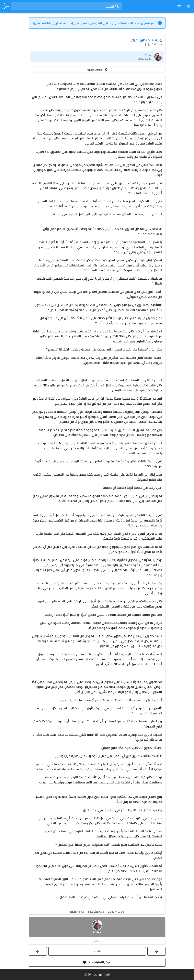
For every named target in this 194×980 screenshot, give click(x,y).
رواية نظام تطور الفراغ (147, 40)
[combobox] (66, 6)
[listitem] (97, 57)
